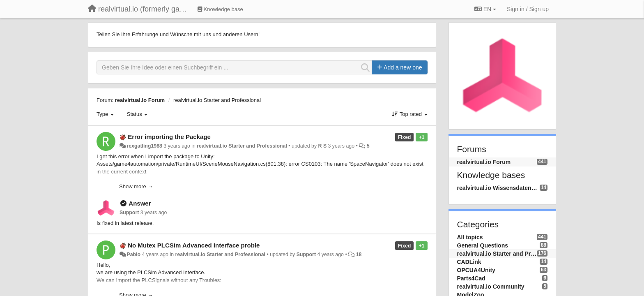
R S (323, 146)
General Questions (483, 245)
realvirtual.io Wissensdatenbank (498, 188)
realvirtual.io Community (491, 287)
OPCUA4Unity (476, 270)
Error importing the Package (169, 137)
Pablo (133, 254)
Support (129, 213)
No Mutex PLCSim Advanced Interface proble (194, 245)
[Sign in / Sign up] (528, 9)
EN (485, 9)
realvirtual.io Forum (140, 100)
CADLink (469, 262)
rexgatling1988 (144, 146)
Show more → (136, 186)
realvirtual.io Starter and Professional (217, 100)
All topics (470, 237)
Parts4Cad (471, 278)
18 (359, 254)
